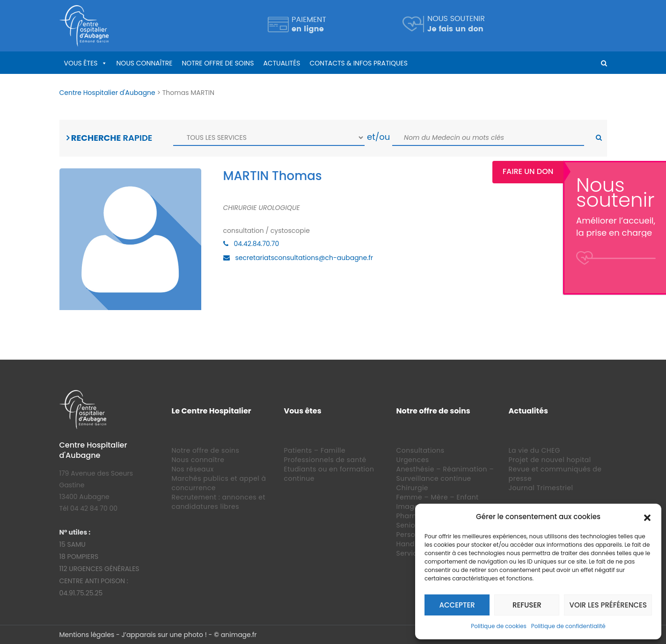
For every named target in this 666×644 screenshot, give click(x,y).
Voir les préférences (608, 605)
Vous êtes (81, 63)
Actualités (282, 63)
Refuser (527, 605)
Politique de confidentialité (568, 626)
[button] (647, 517)
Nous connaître (145, 63)
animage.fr (239, 635)
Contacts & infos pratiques (359, 63)
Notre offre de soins (218, 63)
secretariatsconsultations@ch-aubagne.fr (304, 258)
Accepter (457, 605)
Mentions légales (87, 635)
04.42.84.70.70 (257, 244)
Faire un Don (631, 171)
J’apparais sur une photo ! (164, 635)
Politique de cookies (499, 626)
